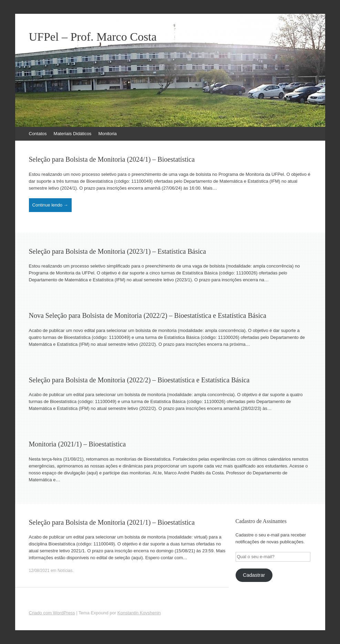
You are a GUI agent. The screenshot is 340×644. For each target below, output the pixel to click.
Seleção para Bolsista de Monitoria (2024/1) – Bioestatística (112, 159)
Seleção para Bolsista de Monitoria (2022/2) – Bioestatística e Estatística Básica (139, 380)
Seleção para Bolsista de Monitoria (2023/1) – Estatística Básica (117, 251)
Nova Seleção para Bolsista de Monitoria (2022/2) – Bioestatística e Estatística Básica (148, 315)
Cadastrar (254, 575)
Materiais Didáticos (73, 134)
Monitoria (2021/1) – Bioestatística (78, 444)
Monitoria (107, 134)
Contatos (38, 134)
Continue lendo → (50, 205)
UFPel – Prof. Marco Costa (93, 37)
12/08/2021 (39, 571)
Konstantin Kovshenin (139, 613)
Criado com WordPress (52, 613)
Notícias (65, 571)
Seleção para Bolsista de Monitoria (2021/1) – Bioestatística (112, 522)
